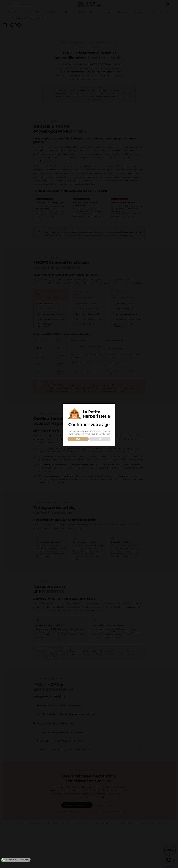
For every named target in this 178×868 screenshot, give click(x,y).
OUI (78, 439)
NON (100, 439)
